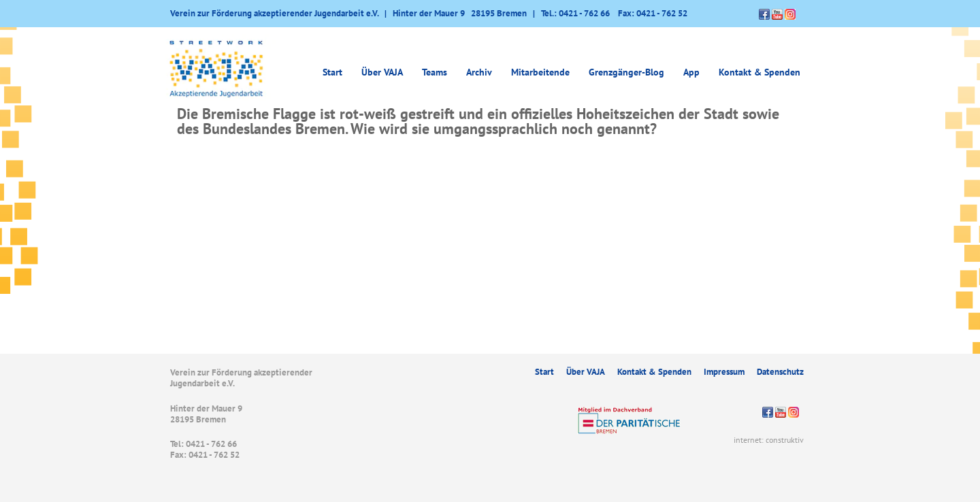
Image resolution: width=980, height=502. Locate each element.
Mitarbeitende (540, 72)
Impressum (724, 372)
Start (332, 72)
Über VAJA (382, 72)
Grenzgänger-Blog (626, 72)
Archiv (479, 72)
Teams (435, 72)
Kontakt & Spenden (759, 72)
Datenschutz (780, 372)
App (691, 72)
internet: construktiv (769, 440)
